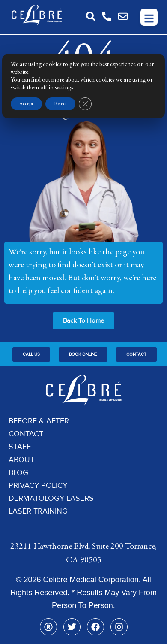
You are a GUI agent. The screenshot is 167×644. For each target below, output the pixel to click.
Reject (60, 104)
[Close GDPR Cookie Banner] (85, 104)
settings (64, 88)
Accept (26, 104)
